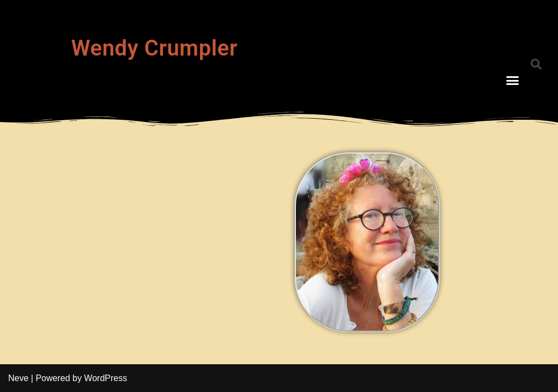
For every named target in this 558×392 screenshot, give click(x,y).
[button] (513, 81)
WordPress (105, 378)
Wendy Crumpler (154, 48)
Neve (18, 378)
